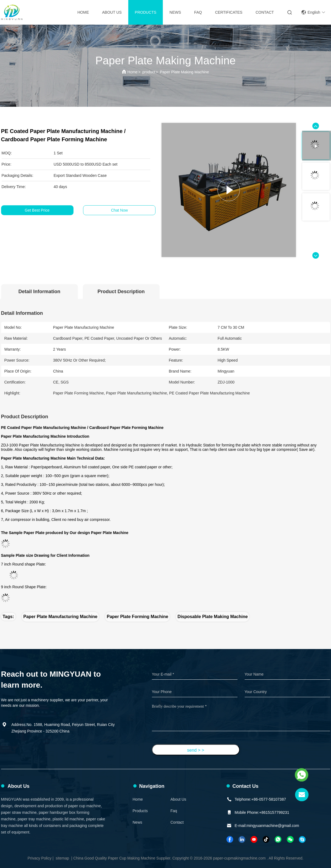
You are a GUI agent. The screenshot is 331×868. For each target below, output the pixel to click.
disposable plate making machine (213, 617)
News (175, 12)
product (149, 72)
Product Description (121, 292)
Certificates (229, 12)
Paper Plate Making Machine (184, 72)
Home (83, 12)
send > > (196, 750)
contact (265, 12)
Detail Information (39, 292)
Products (146, 12)
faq (174, 811)
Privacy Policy (40, 858)
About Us (112, 12)
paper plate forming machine (137, 617)
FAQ (198, 12)
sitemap (62, 858)
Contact (177, 822)
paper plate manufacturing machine (60, 617)
